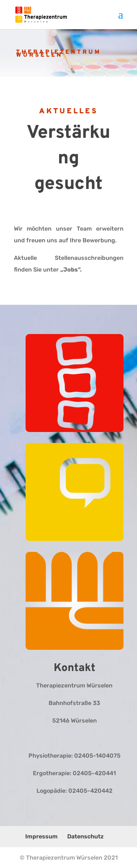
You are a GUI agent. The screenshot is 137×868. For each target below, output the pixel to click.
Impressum (41, 836)
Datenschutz (85, 836)
